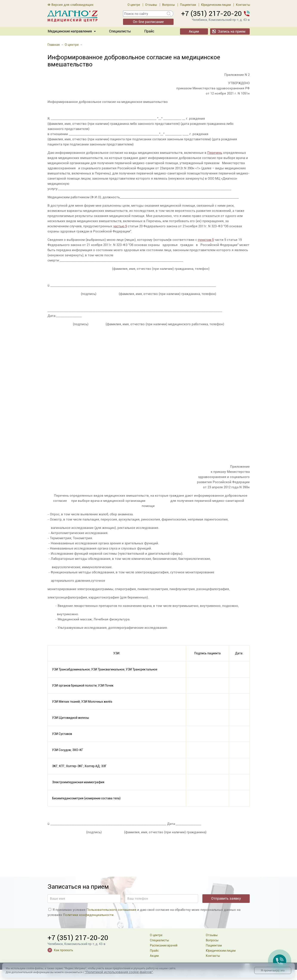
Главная (54, 45)
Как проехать (64, 950)
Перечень (215, 153)
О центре (134, 5)
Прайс (149, 31)
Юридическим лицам (216, 5)
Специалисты (120, 31)
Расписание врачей (164, 945)
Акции (194, 31)
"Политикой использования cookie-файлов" (119, 972)
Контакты (243, 5)
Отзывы (151, 5)
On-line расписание (148, 22)
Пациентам (188, 5)
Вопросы (169, 5)
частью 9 (120, 226)
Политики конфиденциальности (88, 915)
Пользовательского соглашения (111, 910)
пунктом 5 (206, 240)
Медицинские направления (70, 31)
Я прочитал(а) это (273, 970)
